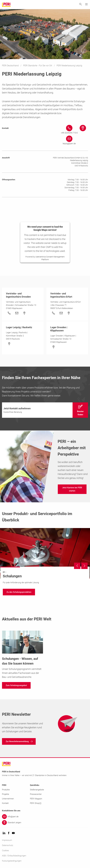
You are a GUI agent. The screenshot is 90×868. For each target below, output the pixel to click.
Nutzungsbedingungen (12, 861)
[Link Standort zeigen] (45, 823)
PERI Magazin (36, 799)
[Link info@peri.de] (45, 817)
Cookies (5, 851)
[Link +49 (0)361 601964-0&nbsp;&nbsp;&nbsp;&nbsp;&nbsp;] (54, 313)
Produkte (6, 790)
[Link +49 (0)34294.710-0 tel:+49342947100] (69, 130)
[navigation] (45, 410)
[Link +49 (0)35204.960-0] (9, 313)
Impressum (7, 840)
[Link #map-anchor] (83, 128)
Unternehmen (8, 799)
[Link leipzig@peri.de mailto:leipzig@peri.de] (69, 140)
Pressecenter (36, 794)
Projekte (6, 794)
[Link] (17, 313)
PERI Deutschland (11, 66)
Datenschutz (8, 845)
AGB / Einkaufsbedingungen (14, 856)
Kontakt (5, 803)
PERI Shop (36, 803)
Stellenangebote (37, 790)
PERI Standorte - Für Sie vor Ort (38, 66)
